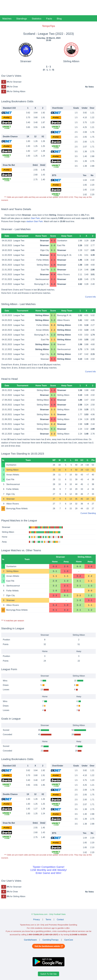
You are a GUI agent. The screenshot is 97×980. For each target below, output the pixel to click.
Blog (59, 19)
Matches (7, 19)
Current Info (90, 297)
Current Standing (88, 513)
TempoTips (48, 26)
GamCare (69, 940)
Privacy (37, 919)
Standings (22, 19)
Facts (49, 19)
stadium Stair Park (35, 221)
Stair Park (35, 218)
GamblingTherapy (50, 940)
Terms (48, 919)
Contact (60, 919)
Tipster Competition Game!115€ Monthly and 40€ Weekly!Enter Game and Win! (48, 870)
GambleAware (30, 940)
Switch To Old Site (48, 974)
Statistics (37, 19)
